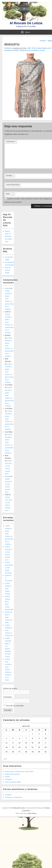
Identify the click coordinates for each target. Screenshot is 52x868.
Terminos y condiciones (13, 797)
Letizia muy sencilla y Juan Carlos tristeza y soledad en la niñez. (8, 670)
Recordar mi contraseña (15, 706)
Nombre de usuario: (10, 688)
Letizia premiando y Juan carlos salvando (9, 568)
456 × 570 (31, 48)
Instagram (9, 779)
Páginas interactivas (12, 774)
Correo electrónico (13, 185)
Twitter (7, 777)
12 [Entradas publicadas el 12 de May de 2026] (13, 743)
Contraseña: (8, 697)
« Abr (5, 759)
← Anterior (42, 41)
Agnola (8, 288)
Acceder (8, 710)
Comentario (11, 141)
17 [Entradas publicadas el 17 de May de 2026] (45, 743)
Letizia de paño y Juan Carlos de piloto (9, 617)
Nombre (9, 175)
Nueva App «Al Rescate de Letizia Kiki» (9, 236)
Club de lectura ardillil (8, 270)
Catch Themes (32, 813)
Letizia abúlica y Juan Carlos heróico (8, 589)
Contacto (8, 795)
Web (8, 194)
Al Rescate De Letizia (26, 23)
